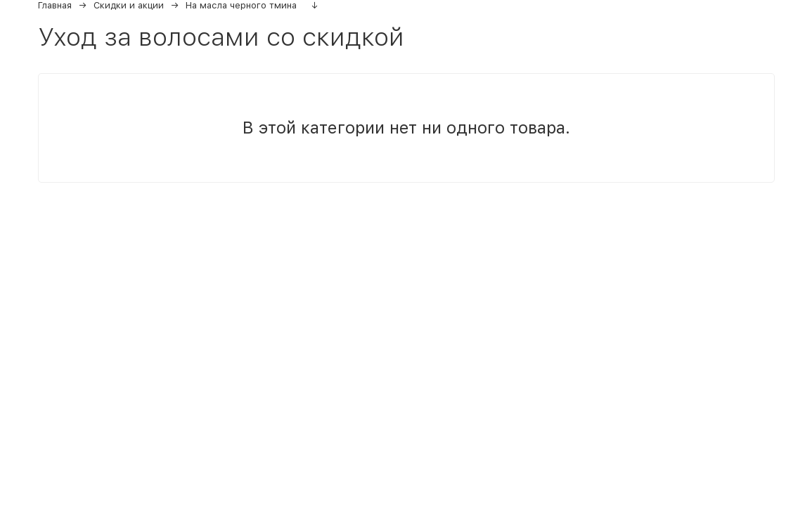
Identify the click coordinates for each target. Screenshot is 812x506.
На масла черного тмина (241, 5)
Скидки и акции (129, 5)
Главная (55, 5)
